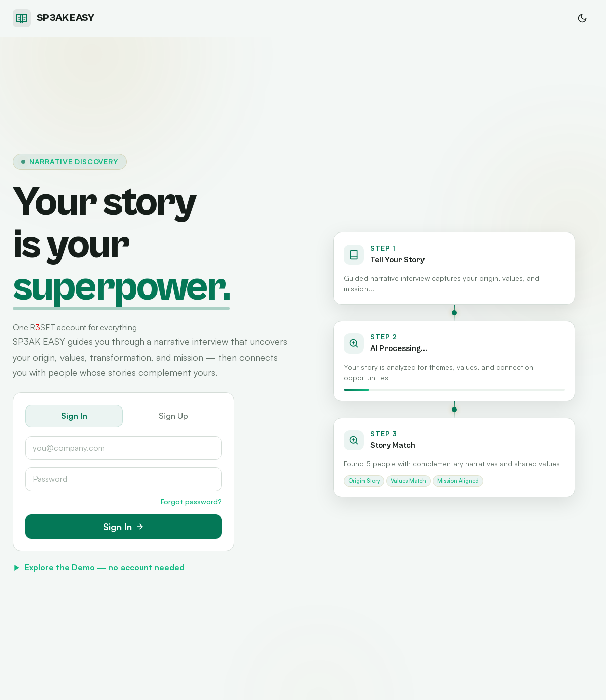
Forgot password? (191, 502)
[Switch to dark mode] (582, 18)
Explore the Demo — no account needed (99, 567)
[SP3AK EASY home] (53, 18)
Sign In (74, 416)
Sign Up (173, 416)
